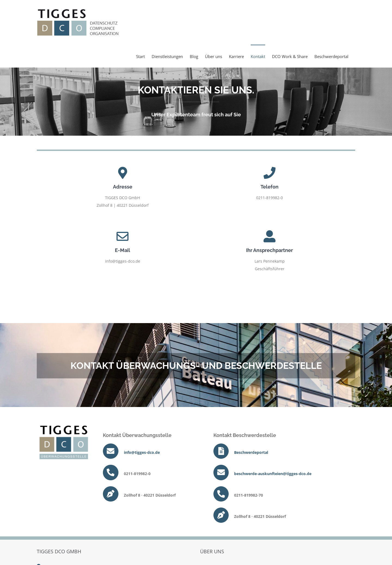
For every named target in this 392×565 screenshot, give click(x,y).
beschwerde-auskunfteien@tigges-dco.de (273, 474)
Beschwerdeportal (251, 452)
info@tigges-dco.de (142, 452)
